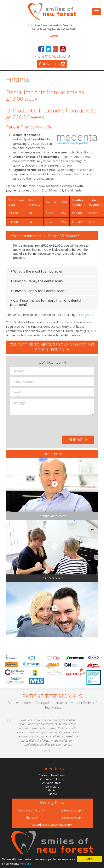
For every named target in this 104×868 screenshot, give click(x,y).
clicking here (85, 315)
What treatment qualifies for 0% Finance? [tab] (45, 236)
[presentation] (36, 424)
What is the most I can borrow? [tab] (36, 271)
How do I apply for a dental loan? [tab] (38, 291)
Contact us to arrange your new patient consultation (52, 347)
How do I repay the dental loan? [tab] (37, 281)
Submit (78, 440)
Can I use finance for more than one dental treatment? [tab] (46, 302)
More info (25, 864)
